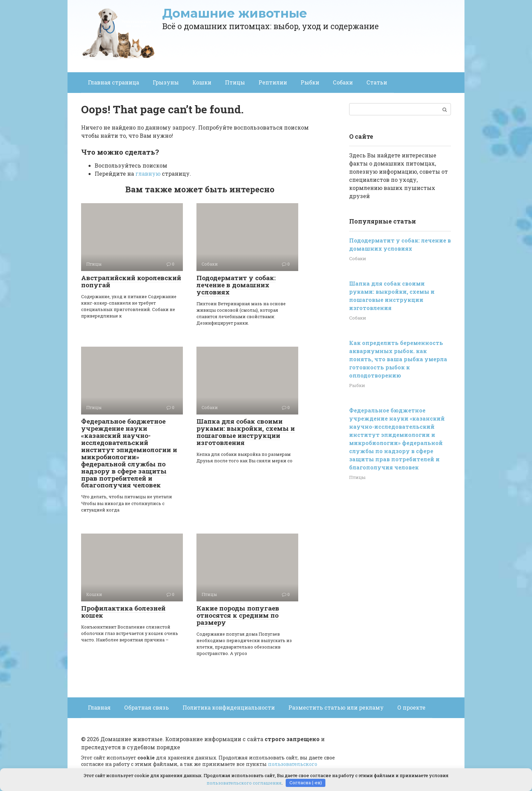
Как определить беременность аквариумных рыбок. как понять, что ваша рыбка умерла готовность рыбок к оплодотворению (398, 359)
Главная (99, 707)
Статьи (377, 82)
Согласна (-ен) (306, 783)
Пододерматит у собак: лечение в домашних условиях (236, 285)
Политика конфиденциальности (229, 707)
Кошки (202, 82)
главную (148, 173)
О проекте (411, 707)
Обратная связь (147, 707)
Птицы (235, 82)
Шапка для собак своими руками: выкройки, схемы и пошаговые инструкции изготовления (246, 432)
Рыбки (310, 82)
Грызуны (166, 82)
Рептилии (273, 82)
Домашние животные (235, 13)
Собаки (343, 82)
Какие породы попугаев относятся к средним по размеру (238, 615)
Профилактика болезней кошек (123, 612)
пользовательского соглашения (244, 783)
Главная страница (113, 82)
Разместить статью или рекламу (336, 707)
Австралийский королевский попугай (131, 281)
